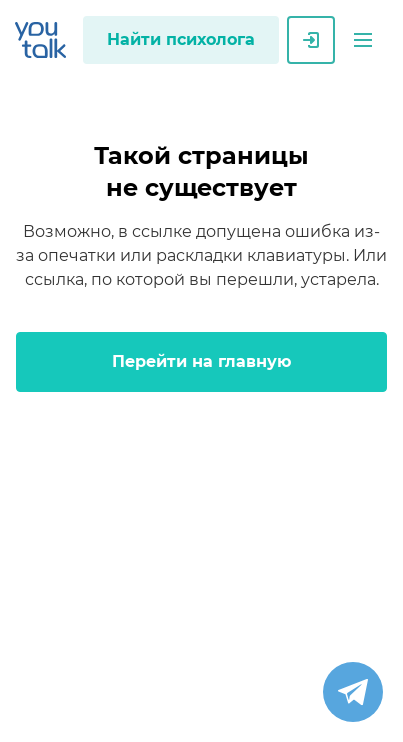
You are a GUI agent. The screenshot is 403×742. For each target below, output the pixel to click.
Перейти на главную (201, 361)
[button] (363, 40)
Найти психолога (181, 39)
